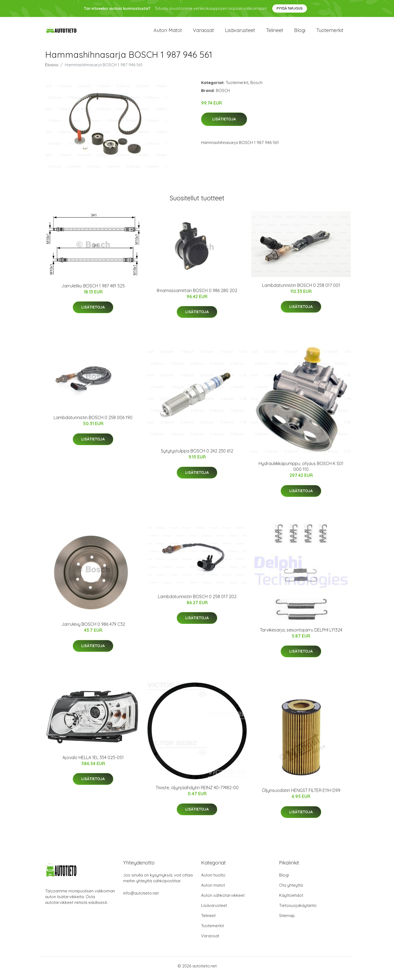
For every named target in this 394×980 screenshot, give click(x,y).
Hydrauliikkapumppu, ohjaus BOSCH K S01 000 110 (301, 471)
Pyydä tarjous (290, 8)
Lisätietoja (224, 124)
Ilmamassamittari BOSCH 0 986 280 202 (197, 295)
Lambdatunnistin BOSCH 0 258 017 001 (301, 290)
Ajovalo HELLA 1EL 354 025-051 (93, 762)
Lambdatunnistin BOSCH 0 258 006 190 (93, 422)
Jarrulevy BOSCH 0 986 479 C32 (93, 629)
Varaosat (203, 33)
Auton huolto (213, 880)
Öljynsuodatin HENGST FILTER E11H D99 (301, 795)
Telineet (275, 33)
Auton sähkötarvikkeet (223, 900)
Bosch (256, 87)
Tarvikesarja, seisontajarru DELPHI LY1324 (301, 635)
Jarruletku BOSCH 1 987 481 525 (93, 290)
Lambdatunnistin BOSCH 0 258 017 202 (197, 601)
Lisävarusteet (240, 33)
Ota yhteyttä (291, 890)
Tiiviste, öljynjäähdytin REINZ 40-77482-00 (197, 792)
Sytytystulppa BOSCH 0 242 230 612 (197, 456)
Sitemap (287, 920)
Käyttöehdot (291, 900)
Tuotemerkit (330, 33)
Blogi (300, 33)
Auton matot (168, 33)
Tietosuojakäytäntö (298, 910)
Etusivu (52, 69)
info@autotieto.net (141, 898)
